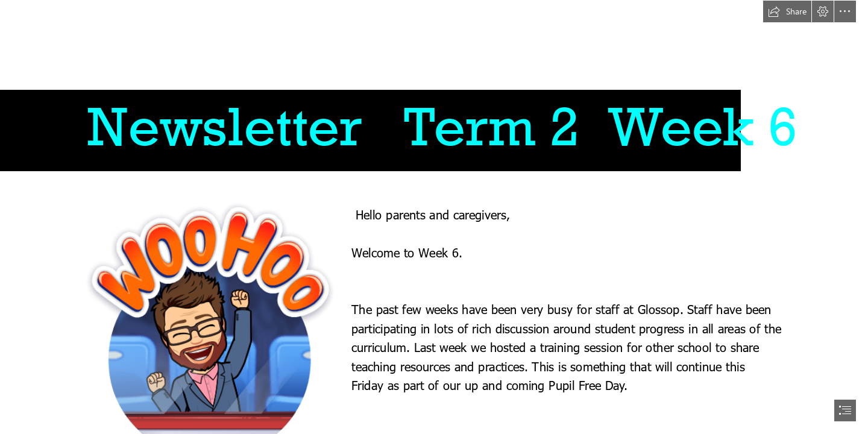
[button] (787, 11)
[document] (434, 217)
